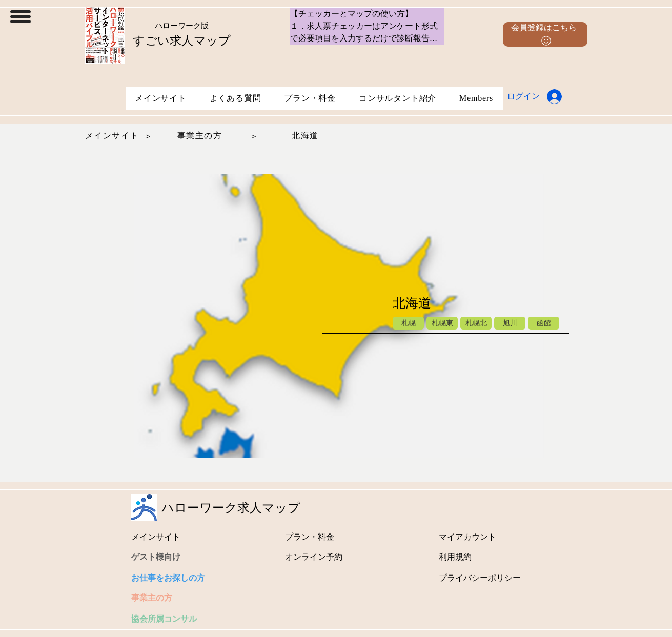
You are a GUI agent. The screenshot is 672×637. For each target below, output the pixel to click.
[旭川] (510, 323)
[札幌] (408, 323)
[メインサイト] (113, 136)
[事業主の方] (201, 136)
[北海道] (307, 136)
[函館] (544, 323)
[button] (21, 17)
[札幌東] (442, 323)
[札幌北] (476, 323)
